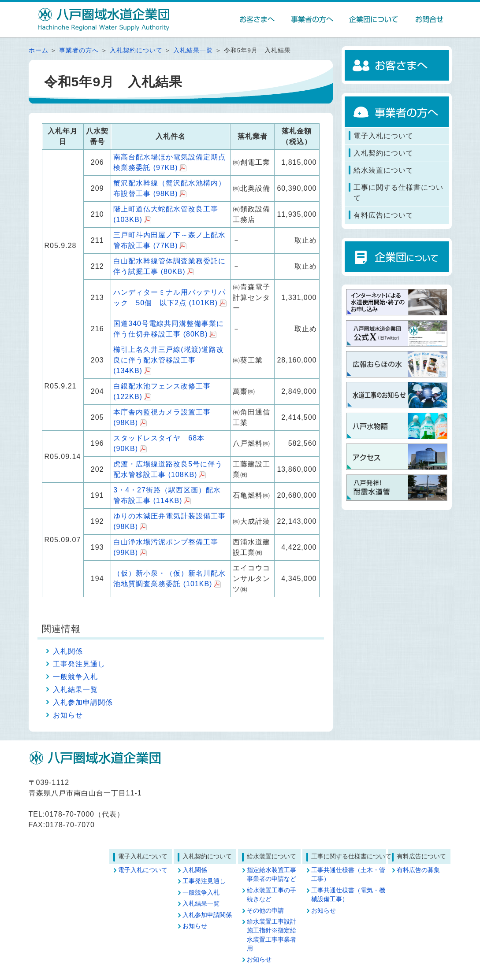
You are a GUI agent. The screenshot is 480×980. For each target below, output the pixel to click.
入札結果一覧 (193, 50)
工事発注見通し (79, 664)
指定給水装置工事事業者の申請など (272, 875)
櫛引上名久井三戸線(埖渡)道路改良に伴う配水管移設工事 (169, 360)
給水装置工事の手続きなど (272, 895)
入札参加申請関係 (83, 702)
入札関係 (68, 651)
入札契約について (136, 50)
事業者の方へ (79, 50)
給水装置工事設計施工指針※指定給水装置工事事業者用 (272, 935)
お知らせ (68, 715)
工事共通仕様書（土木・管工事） (348, 875)
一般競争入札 (75, 677)
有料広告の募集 (418, 870)
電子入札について (143, 870)
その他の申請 (265, 911)
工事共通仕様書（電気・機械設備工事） (348, 895)
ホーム (39, 50)
